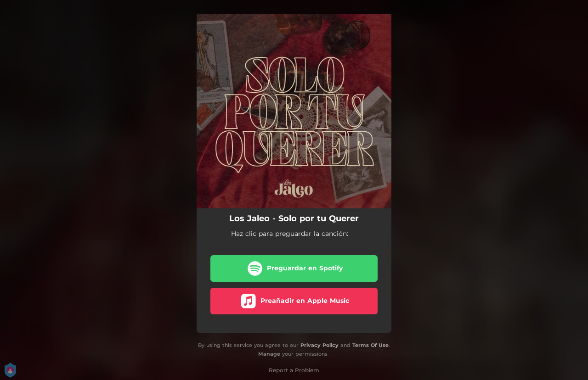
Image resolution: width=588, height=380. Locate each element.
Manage (269, 354)
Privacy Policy (319, 345)
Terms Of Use (370, 345)
